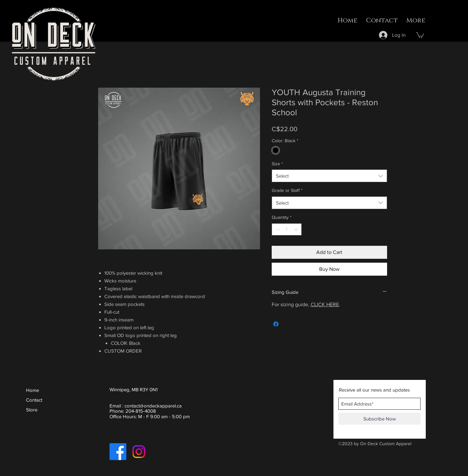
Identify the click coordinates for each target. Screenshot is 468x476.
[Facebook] (118, 452)
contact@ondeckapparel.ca (153, 406)
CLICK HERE (325, 304)
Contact (34, 400)
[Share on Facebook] (276, 324)
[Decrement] (277, 229)
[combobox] (329, 176)
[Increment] (297, 229)
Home (32, 390)
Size (277, 164)
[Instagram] (139, 452)
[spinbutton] (287, 229)
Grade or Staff (287, 190)
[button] (420, 35)
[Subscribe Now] (379, 419)
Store (32, 410)
